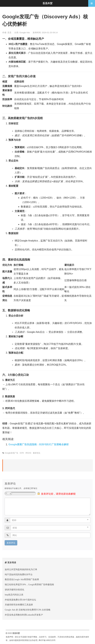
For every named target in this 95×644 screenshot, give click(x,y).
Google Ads (25, 33)
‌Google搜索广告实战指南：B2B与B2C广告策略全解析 (39, 444)
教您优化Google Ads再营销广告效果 (22, 579)
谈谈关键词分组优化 (14, 590)
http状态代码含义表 (14, 595)
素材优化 (37, 453)
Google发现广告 (11, 453)
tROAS (28, 453)
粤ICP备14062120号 (47, 640)
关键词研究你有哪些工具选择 (19, 605)
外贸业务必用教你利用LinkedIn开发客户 (24, 615)
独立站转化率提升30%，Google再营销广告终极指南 (29, 584)
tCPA (22, 453)
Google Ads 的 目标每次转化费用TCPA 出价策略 (28, 610)
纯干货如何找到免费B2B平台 (19, 574)
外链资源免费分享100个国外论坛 (20, 600)
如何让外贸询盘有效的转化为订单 (21, 569)
